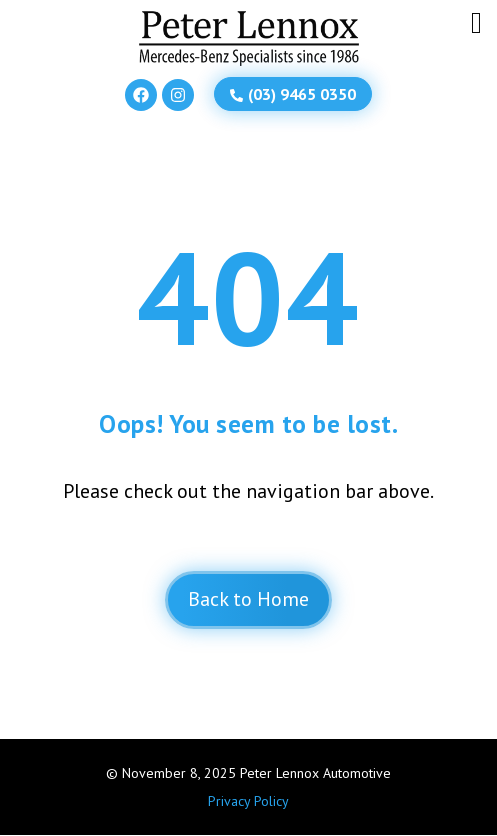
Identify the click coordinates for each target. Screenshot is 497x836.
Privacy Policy (248, 801)
